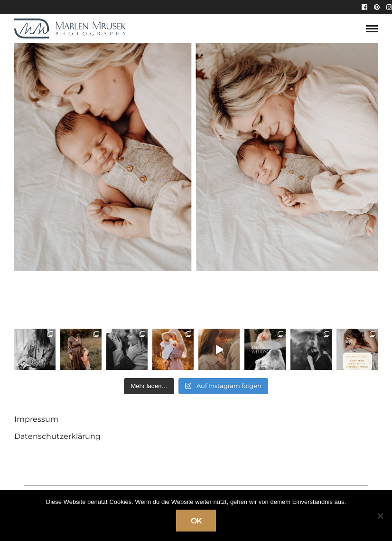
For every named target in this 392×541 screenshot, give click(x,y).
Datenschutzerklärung (57, 436)
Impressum (36, 419)
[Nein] (380, 516)
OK (196, 521)
